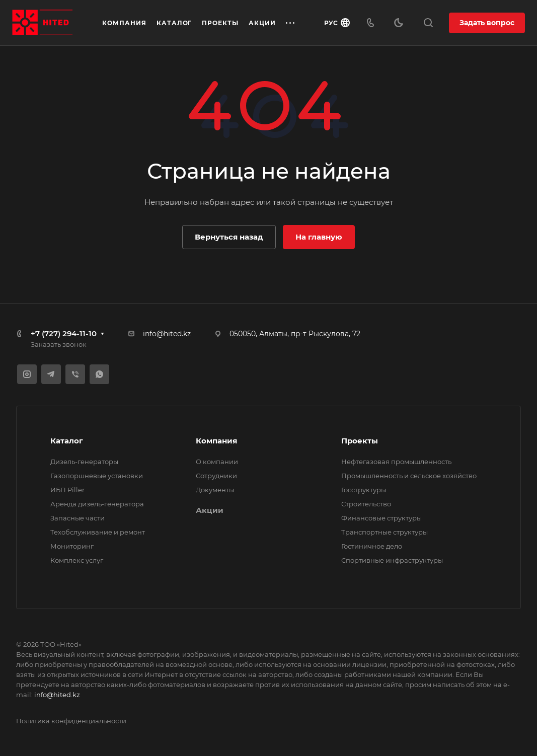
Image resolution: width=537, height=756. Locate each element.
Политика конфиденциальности (71, 721)
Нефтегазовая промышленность (396, 462)
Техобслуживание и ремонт (98, 532)
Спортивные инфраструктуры (392, 560)
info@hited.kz (167, 334)
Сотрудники (216, 476)
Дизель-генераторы (84, 462)
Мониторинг (72, 546)
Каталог (67, 441)
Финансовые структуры (381, 518)
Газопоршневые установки (97, 476)
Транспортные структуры (385, 532)
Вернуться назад (229, 237)
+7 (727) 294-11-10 (64, 333)
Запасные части (78, 518)
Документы (215, 490)
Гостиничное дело (372, 546)
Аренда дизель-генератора (97, 504)
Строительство (366, 504)
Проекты (360, 441)
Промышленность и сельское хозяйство (409, 476)
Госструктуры (364, 490)
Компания (216, 441)
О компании (217, 462)
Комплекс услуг (77, 560)
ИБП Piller (67, 490)
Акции (210, 510)
